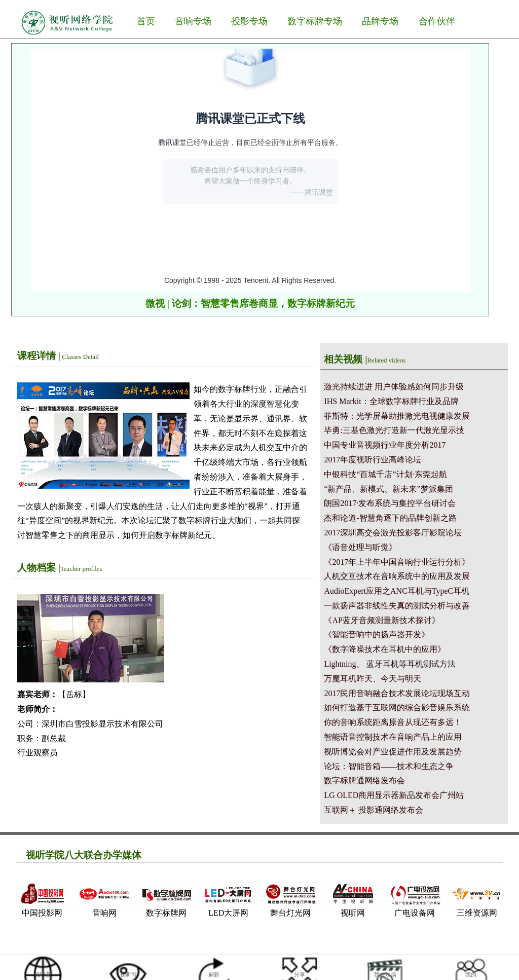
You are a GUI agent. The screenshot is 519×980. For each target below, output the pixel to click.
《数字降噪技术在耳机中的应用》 (385, 649)
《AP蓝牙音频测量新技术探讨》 (382, 620)
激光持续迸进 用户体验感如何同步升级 (394, 387)
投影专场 (249, 21)
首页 (146, 21)
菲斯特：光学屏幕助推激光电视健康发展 (397, 416)
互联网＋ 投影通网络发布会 (374, 810)
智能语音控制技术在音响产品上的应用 (393, 737)
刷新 (214, 974)
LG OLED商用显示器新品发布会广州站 (394, 795)
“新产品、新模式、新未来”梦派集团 (388, 489)
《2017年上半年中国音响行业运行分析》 (397, 562)
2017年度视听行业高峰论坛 (373, 460)
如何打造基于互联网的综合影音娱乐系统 (397, 707)
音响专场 (193, 21)
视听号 (128, 974)
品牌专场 (380, 21)
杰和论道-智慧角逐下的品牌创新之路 (390, 518)
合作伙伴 (437, 21)
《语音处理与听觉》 (360, 547)
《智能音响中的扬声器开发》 (377, 634)
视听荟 (43, 974)
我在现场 (385, 974)
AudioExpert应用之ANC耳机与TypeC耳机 (397, 591)
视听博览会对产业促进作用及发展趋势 (393, 752)
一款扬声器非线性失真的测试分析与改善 (397, 606)
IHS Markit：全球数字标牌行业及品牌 (391, 401)
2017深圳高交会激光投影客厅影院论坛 (393, 533)
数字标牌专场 (315, 21)
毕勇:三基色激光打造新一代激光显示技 (394, 430)
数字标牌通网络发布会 (364, 781)
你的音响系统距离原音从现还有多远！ (393, 722)
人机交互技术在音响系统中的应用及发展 (397, 576)
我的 (471, 974)
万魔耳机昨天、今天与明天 (373, 679)
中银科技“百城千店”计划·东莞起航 (385, 474)
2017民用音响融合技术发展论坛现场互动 (397, 693)
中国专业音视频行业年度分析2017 (385, 445)
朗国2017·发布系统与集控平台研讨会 (390, 503)
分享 (300, 974)
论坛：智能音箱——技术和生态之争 (389, 766)
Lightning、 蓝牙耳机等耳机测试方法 (390, 664)
